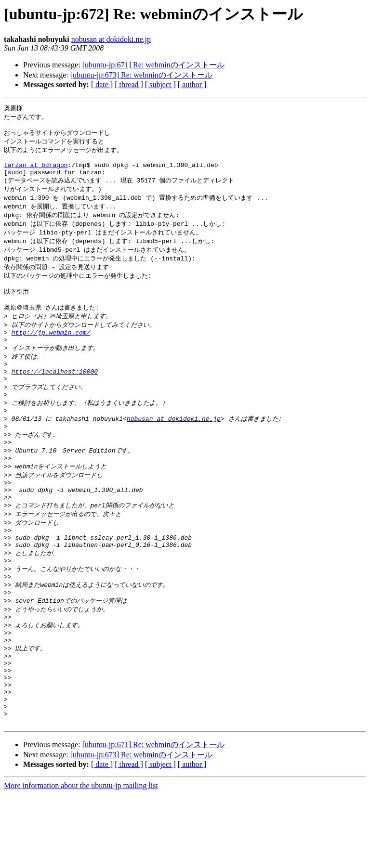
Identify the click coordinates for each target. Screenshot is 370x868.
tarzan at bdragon (36, 171)
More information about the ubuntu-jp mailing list (81, 860)
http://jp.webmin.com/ (51, 352)
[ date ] (102, 84)
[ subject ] (160, 84)
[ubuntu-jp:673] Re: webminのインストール (141, 75)
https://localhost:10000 (55, 397)
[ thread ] (129, 84)
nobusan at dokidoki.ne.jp (111, 39)
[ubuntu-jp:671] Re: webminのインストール (153, 65)
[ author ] (192, 84)
